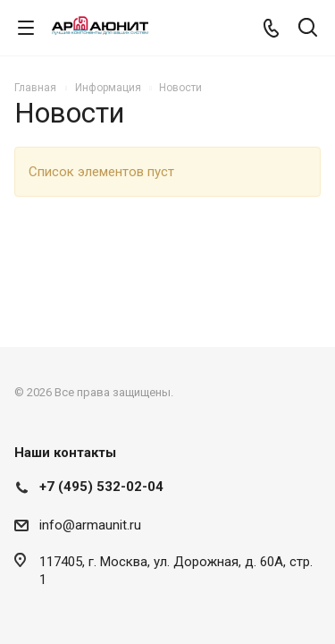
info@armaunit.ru (90, 525)
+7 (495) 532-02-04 (101, 487)
